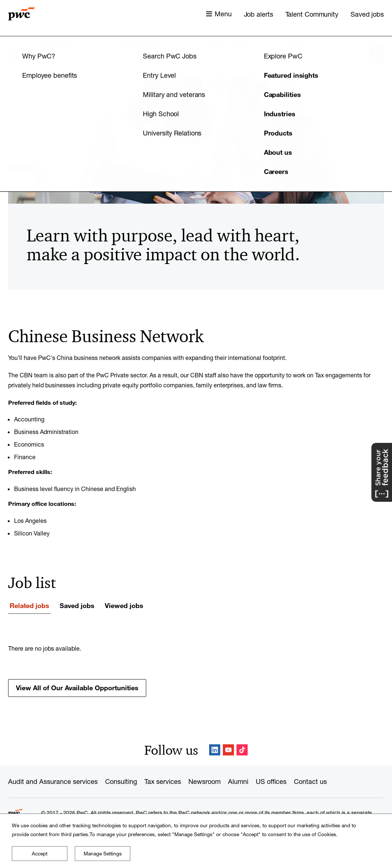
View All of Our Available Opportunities (77, 688)
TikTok (242, 750)
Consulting (121, 781)
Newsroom (205, 781)
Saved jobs (367, 14)
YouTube (228, 750)
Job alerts (259, 14)
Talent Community (312, 14)
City (293, 40)
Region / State (226, 40)
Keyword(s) (58, 40)
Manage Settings (103, 854)
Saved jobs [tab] (77, 605)
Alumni (238, 781)
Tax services (163, 781)
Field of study (143, 40)
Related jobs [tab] (29, 605)
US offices (271, 781)
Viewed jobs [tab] (124, 605)
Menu (223, 14)
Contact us (310, 781)
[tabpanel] (196, 670)
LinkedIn (215, 750)
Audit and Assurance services (53, 781)
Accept (40, 854)
